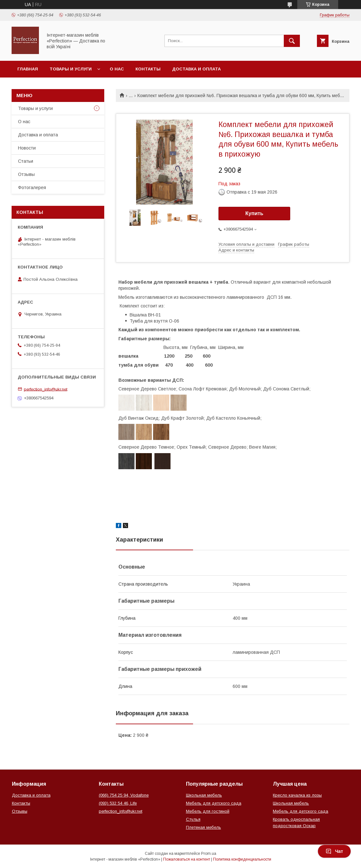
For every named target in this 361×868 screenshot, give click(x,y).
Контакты (148, 69)
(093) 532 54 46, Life (118, 803)
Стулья (193, 819)
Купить (255, 213)
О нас (117, 69)
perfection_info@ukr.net (46, 389)
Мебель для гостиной (208, 811)
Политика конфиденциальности (242, 859)
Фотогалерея (32, 187)
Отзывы (26, 174)
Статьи (26, 161)
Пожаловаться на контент (187, 859)
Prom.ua (209, 854)
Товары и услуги (71, 69)
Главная (28, 69)
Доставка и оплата (196, 69)
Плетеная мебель (204, 827)
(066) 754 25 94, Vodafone (124, 795)
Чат (334, 851)
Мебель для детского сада (214, 803)
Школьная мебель (204, 795)
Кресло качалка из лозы (297, 795)
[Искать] (292, 41)
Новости (27, 148)
